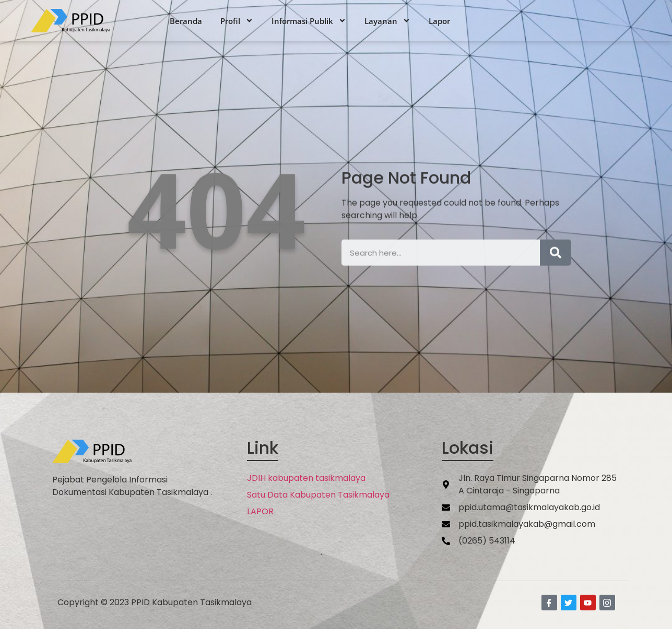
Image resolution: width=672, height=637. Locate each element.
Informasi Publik (309, 21)
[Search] (556, 267)
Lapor (439, 21)
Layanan (387, 21)
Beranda (186, 21)
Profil (237, 21)
